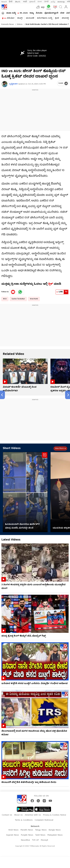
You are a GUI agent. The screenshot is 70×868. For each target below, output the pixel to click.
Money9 (44, 840)
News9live (25, 840)
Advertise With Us (33, 815)
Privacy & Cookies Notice (55, 815)
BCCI (5, 299)
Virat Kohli (34, 299)
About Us (18, 815)
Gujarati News (13, 835)
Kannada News (8, 24)
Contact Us (7, 815)
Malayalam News (55, 835)
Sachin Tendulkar (18, 299)
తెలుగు (18, 2)
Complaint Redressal (44, 820)
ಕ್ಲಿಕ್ (51, 284)
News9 (4, 2)
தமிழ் (53, 2)
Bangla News (55, 830)
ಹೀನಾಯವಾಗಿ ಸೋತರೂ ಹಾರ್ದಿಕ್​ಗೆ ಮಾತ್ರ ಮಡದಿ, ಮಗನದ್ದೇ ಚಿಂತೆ (22, 526)
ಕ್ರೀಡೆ (57, 18)
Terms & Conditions (24, 820)
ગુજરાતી (32, 2)
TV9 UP (35, 840)
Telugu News (41, 830)
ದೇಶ (62, 13)
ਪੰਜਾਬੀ (46, 2)
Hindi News (13, 830)
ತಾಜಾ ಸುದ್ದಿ (11, 13)
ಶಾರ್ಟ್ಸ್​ (20, 18)
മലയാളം (61, 2)
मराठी (25, 2)
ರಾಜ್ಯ (32, 13)
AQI (43, 7)
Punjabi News (27, 835)
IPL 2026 (24, 13)
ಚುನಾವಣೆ (30, 18)
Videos (19, 24)
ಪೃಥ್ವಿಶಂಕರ (13, 84)
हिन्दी (11, 2)
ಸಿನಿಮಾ (39, 13)
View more (60, 448)
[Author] (5, 84)
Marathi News (27, 830)
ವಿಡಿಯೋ (10, 18)
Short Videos (12, 448)
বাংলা (40, 2)
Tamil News (40, 835)
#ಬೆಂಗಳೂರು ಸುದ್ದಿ (45, 18)
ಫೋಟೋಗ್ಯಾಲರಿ (51, 13)
